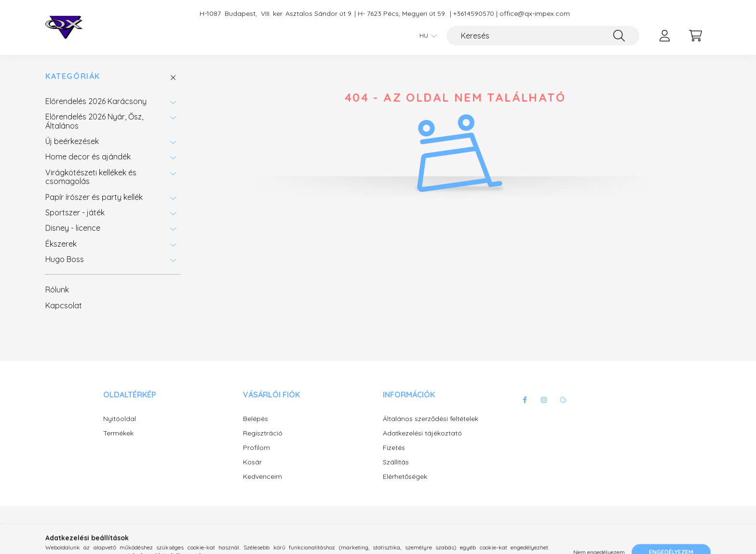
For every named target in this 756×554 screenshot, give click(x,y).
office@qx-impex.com (535, 14)
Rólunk (57, 290)
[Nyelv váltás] (426, 36)
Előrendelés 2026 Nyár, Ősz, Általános (94, 121)
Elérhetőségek (405, 477)
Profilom (256, 448)
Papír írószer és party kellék (94, 197)
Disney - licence (73, 228)
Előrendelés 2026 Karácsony (96, 101)
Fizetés (394, 448)
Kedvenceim (263, 477)
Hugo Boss (65, 259)
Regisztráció (263, 433)
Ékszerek (61, 244)
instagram (544, 400)
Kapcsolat (64, 305)
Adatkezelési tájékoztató (422, 433)
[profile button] (664, 36)
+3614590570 (474, 14)
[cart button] (695, 36)
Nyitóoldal (120, 419)
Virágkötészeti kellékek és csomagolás (91, 177)
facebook (525, 400)
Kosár (252, 462)
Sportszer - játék (75, 212)
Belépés (256, 419)
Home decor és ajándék (88, 157)
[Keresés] (543, 36)
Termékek (118, 433)
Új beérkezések (72, 141)
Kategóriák (73, 76)
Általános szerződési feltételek (431, 419)
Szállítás (396, 462)
